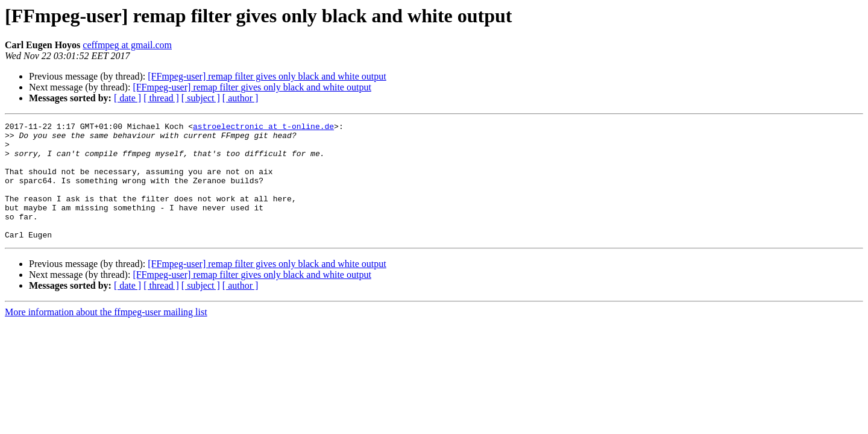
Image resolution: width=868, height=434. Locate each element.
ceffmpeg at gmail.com (127, 45)
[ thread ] (161, 98)
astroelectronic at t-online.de (263, 128)
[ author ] (241, 98)
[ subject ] (201, 98)
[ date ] (127, 98)
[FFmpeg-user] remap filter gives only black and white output (267, 76)
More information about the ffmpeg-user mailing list (106, 335)
